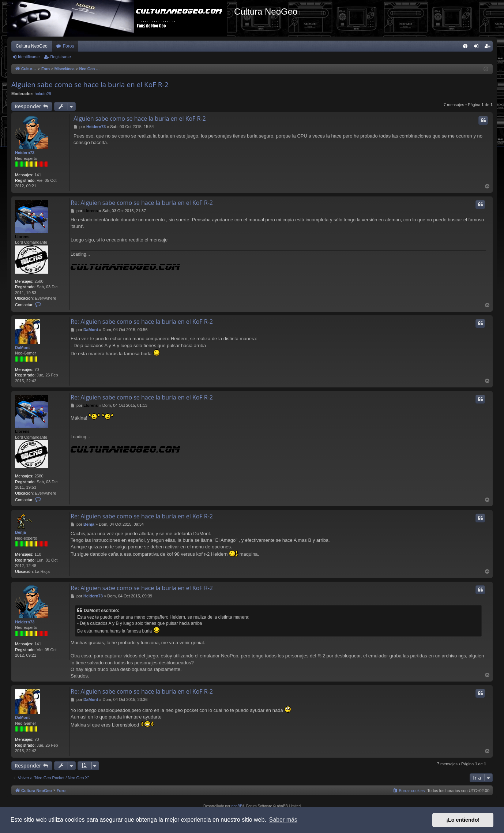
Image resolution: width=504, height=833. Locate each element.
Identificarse (29, 57)
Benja (20, 532)
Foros (69, 46)
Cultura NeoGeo (32, 46)
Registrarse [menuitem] (489, 48)
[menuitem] (465, 46)
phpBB (237, 806)
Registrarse (60, 57)
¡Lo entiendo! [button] (463, 820)
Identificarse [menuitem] (478, 48)
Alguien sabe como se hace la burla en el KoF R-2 (90, 85)
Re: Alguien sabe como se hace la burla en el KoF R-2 (142, 203)
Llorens (22, 237)
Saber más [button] (283, 820)
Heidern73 (25, 153)
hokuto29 (43, 94)
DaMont (22, 348)
